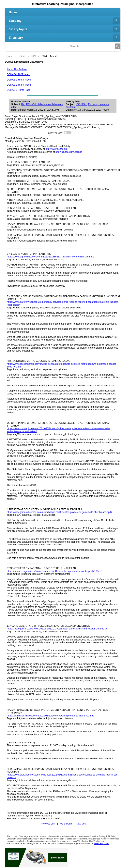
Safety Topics (64, 29)
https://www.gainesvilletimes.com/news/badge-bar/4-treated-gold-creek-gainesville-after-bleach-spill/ (59, 512)
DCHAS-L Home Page (19, 90)
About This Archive (17, 69)
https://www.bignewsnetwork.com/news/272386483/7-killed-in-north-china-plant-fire (50, 257)
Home (13, 12)
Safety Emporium (101, 843)
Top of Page (66, 824)
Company (64, 20)
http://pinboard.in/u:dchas (69, 152)
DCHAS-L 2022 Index (18, 74)
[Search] (118, 46)
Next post (81, 824)
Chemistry (64, 37)
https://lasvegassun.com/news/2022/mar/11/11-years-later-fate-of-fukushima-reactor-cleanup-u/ (57, 629)
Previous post (48, 824)
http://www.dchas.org (56, 149)
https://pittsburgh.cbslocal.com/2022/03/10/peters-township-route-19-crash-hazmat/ (51, 716)
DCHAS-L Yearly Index (19, 80)
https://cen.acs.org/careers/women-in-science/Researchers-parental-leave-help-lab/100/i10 (54, 571)
